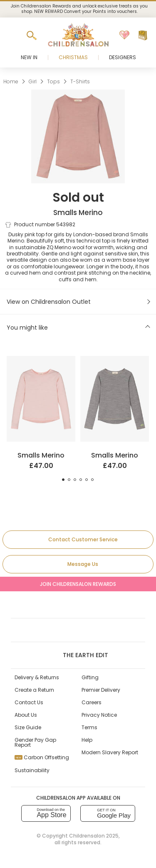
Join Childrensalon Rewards (78, 584)
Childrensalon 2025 (94, 836)
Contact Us (29, 702)
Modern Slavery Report (110, 752)
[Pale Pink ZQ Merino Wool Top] (41, 359)
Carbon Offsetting (42, 757)
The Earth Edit (78, 655)
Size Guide (28, 727)
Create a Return (34, 690)
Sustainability (32, 770)
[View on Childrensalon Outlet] (78, 302)
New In (29, 57)
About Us (26, 715)
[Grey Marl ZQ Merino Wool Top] (115, 359)
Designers (123, 57)
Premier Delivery (101, 690)
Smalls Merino (78, 213)
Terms (89, 727)
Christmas (73, 57)
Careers (92, 702)
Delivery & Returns (37, 677)
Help (87, 740)
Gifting (90, 677)
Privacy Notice (99, 715)
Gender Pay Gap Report (35, 742)
